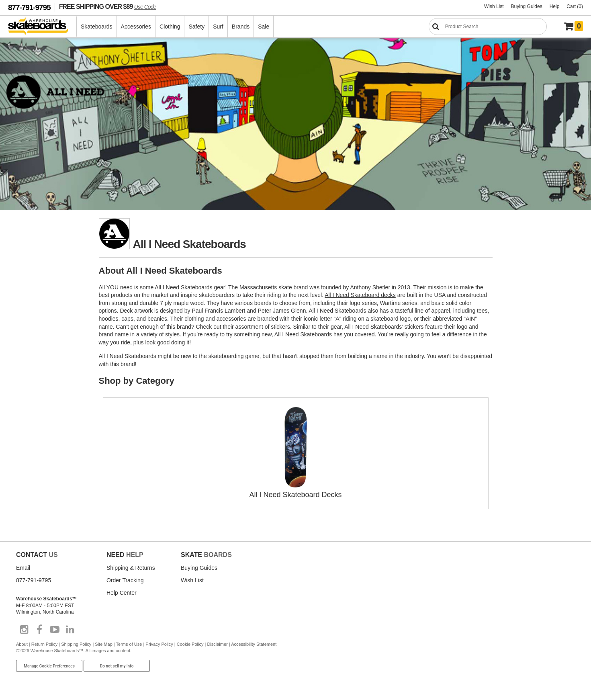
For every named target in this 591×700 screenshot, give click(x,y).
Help (555, 6)
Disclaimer (217, 644)
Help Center (122, 593)
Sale (264, 27)
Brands (241, 27)
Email (23, 568)
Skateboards (97, 27)
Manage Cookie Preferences (49, 666)
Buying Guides (527, 6)
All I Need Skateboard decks (360, 295)
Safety (196, 27)
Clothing (170, 27)
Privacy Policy (159, 644)
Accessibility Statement (254, 644)
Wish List (494, 6)
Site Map (103, 644)
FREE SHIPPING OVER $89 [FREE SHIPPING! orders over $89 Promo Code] (107, 6)
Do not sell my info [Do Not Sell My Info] (117, 666)
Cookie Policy (190, 644)
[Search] (488, 27)
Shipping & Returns (131, 568)
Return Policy (44, 644)
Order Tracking (125, 580)
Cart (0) (575, 6)
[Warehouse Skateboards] (42, 27)
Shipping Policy (76, 644)
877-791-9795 (29, 7)
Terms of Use (129, 644)
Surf (218, 27)
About (22, 644)
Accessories (136, 27)
